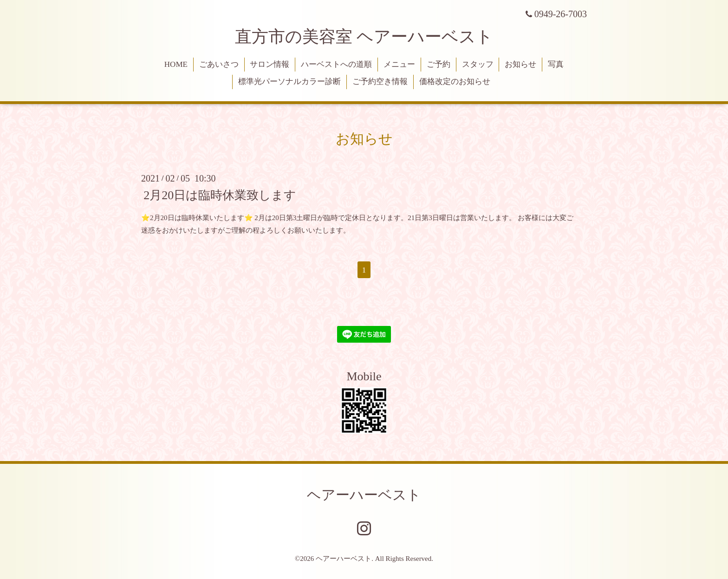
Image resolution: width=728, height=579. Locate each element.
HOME (176, 64)
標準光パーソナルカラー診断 (289, 81)
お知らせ (520, 64)
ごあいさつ (219, 64)
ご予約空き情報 (380, 81)
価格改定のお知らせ (455, 81)
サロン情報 (270, 64)
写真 (556, 64)
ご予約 (439, 64)
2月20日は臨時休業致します (220, 195)
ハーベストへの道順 (336, 64)
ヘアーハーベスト (364, 495)
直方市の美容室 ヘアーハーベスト (364, 37)
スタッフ (478, 64)
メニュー (399, 64)
